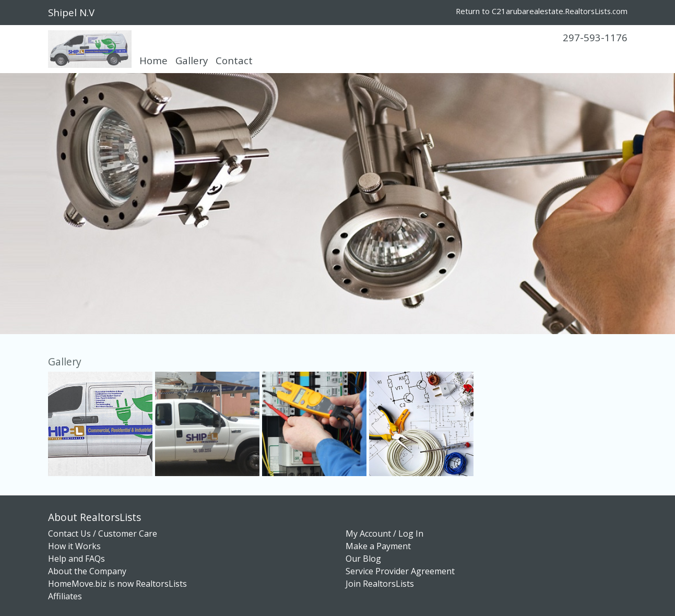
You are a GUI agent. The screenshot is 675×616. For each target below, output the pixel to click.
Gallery (192, 60)
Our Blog (363, 559)
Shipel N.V (71, 12)
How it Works (74, 546)
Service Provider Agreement (400, 571)
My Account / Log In (384, 534)
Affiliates (65, 596)
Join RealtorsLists (380, 584)
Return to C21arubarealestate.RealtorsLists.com (542, 11)
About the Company (87, 571)
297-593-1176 (595, 37)
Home (153, 60)
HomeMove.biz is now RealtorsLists (117, 584)
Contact (234, 60)
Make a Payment (378, 546)
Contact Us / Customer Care (103, 534)
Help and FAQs (76, 559)
